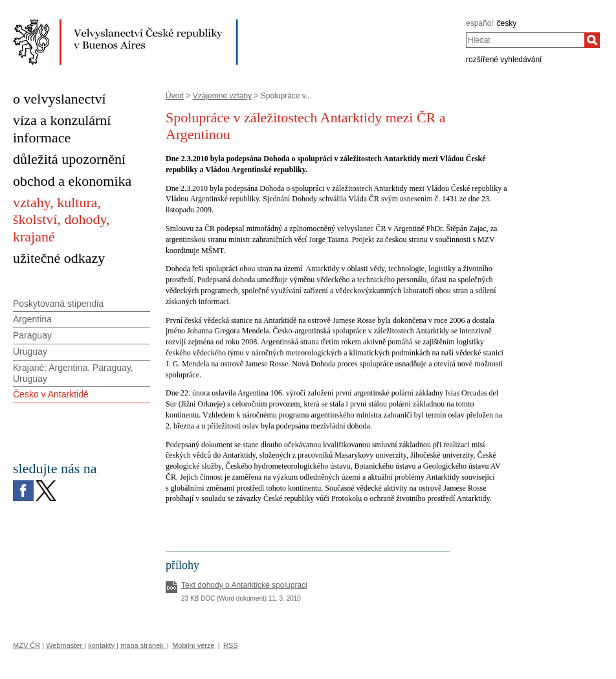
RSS (231, 645)
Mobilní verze (193, 645)
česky (507, 23)
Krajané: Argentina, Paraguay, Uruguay (73, 373)
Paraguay (32, 335)
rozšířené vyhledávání (504, 60)
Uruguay (30, 351)
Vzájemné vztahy (222, 96)
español (479, 23)
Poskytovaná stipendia (58, 304)
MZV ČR (27, 645)
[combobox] (525, 40)
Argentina (32, 319)
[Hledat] (592, 40)
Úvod (175, 96)
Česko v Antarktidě (51, 394)
